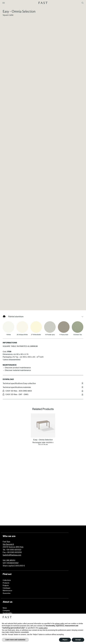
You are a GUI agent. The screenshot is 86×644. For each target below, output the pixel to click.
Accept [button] (78, 640)
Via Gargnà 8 (8, 524)
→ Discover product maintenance (17, 347)
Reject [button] (65, 640)
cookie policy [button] (43, 628)
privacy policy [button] (60, 624)
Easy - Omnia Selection (19, 11)
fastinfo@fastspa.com (12, 535)
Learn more (43, 485)
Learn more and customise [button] (15, 640)
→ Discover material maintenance (17, 350)
